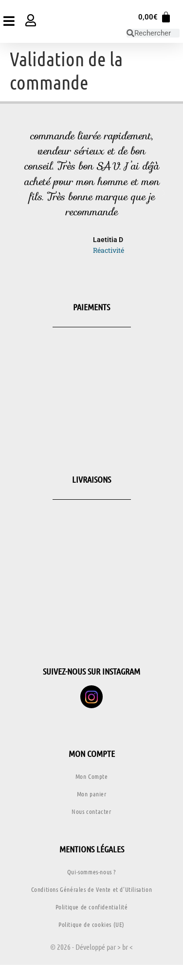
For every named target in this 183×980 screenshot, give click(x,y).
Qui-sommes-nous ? (91, 872)
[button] (19, 193)
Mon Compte (92, 776)
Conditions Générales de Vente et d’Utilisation (92, 889)
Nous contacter (91, 811)
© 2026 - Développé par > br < (91, 947)
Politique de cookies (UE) (91, 924)
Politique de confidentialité (92, 907)
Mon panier (92, 794)
